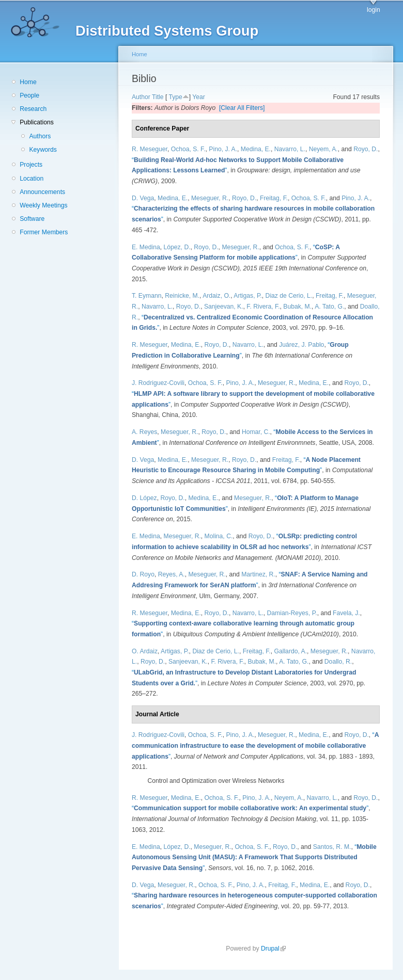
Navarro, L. (290, 149)
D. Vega (143, 198)
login (374, 10)
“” (255, 745)
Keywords (43, 150)
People (29, 95)
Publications (37, 122)
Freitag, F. (274, 198)
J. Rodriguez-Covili (158, 383)
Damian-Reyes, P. (292, 613)
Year (199, 97)
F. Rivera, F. (263, 307)
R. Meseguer (150, 149)
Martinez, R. (258, 574)
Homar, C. (256, 432)
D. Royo (143, 574)
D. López (144, 498)
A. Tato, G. (329, 307)
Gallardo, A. (291, 651)
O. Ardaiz (145, 651)
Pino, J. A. (223, 149)
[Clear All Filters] (242, 108)
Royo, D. (366, 149)
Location (32, 179)
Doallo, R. (338, 662)
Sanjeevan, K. (224, 307)
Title (158, 97)
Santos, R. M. (332, 847)
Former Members (44, 232)
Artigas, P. (248, 296)
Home (28, 82)
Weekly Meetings (43, 205)
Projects (31, 165)
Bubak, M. (297, 307)
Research (33, 109)
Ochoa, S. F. (188, 149)
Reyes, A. (172, 574)
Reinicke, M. (182, 296)
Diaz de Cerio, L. (289, 296)
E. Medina (146, 247)
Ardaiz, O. (216, 296)
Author (141, 97)
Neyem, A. (323, 149)
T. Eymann (146, 296)
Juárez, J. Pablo (301, 345)
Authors (40, 136)
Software (32, 219)
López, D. (177, 247)
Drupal (273, 949)
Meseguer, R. (210, 198)
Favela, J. (346, 613)
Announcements (42, 192)
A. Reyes (144, 432)
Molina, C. (219, 536)
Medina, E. (256, 149)
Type (175, 97)
